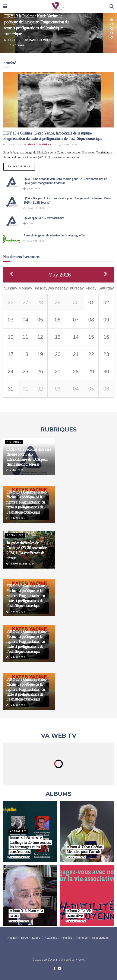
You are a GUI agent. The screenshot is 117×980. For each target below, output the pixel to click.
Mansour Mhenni (41, 40)
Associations (100, 938)
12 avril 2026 (34, 208)
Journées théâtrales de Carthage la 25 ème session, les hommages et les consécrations (30, 845)
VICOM (80, 960)
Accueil (12, 938)
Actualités (15, 536)
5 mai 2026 (32, 189)
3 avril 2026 (33, 224)
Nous (24, 938)
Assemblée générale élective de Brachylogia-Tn (54, 236)
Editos (36, 938)
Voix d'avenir (49, 960)
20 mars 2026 (34, 241)
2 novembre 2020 (76, 857)
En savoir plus (19, 167)
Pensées (67, 938)
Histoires (14, 442)
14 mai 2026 (68, 145)
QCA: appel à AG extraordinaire (44, 218)
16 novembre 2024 (20, 564)
